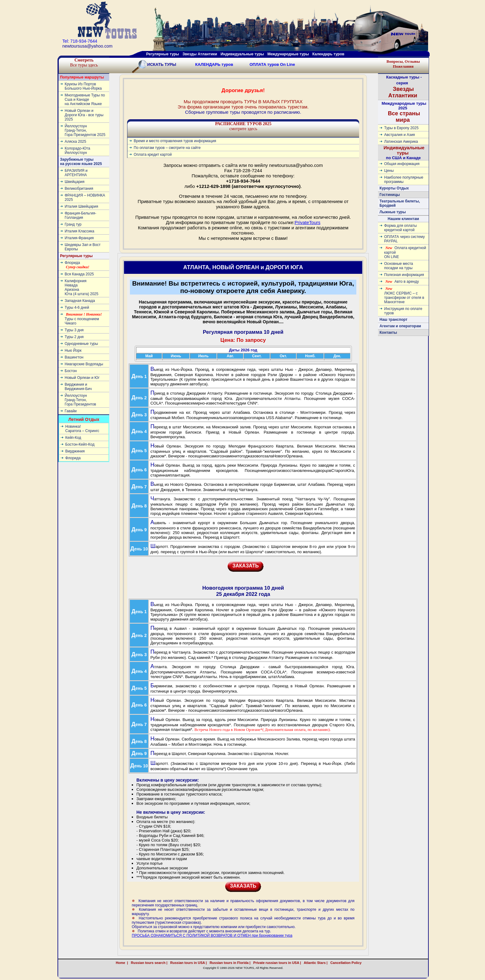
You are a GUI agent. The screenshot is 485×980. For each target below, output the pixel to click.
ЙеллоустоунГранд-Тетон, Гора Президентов (80, 400)
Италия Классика (79, 231)
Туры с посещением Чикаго (83, 319)
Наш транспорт (393, 320)
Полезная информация (404, 275)
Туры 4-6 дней (77, 308)
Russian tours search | (148, 963)
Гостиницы (390, 195)
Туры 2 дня (74, 337)
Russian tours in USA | (187, 963)
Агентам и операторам (400, 326)
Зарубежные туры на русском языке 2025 (81, 162)
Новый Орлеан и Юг (82, 378)
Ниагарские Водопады (84, 364)
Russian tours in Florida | (229, 963)
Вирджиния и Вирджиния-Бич (78, 387)
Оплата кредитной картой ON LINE (405, 252)
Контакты (388, 333)
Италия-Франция (79, 238)
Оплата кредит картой (153, 155)
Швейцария (75, 182)
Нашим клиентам (403, 219)
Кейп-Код (73, 438)
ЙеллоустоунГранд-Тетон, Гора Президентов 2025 (85, 130)
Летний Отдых (84, 419)
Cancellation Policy (353, 963)
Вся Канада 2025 (79, 274)
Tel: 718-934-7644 (80, 41)
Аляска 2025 (75, 142)
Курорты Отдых (394, 188)
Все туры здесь (84, 63)
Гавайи (71, 411)
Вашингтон (74, 357)
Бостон (71, 371)
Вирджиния (75, 451)
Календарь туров (328, 54)
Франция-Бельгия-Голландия (80, 215)
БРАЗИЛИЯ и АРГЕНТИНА (76, 173)
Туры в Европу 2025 (401, 128)
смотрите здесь (243, 126)
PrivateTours (307, 222)
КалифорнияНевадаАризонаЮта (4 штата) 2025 (82, 287)
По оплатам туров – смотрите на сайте (167, 148)
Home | (122, 963)
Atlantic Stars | (315, 963)
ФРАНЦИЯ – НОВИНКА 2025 (85, 197)
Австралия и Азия (399, 135)
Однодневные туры (81, 344)
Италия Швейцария (81, 206)
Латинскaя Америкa (401, 142)
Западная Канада (80, 301)
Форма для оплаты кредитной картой (400, 228)
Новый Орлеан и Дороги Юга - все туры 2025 (84, 115)
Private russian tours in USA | (276, 963)
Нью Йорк (73, 350)
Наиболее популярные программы (404, 180)
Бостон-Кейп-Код (80, 444)
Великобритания (79, 189)
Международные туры (288, 54)
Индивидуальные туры (242, 54)
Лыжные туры (393, 212)
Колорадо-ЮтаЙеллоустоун (77, 151)
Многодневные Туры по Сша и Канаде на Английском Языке (85, 100)
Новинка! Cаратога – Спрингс (82, 429)
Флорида (77, 265)
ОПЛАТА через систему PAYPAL (404, 239)
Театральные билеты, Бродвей (400, 203)
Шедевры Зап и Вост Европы (83, 247)
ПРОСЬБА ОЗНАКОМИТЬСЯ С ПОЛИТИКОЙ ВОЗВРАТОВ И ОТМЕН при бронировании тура (212, 935)
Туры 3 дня (74, 330)
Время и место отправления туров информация (175, 141)
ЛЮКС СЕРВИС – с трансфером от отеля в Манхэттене (404, 295)
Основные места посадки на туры (399, 266)
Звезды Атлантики (200, 54)
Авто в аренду (402, 282)
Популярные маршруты (82, 77)
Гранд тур (73, 224)
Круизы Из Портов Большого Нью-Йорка (83, 86)
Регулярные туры (163, 54)
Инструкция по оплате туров (403, 311)
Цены (389, 171)
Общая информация (402, 164)
